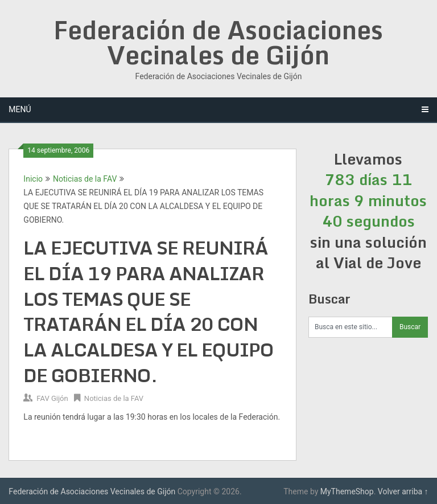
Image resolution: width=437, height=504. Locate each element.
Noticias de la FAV (85, 179)
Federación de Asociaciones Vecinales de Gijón (218, 42)
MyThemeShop (347, 491)
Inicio (33, 179)
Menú (20, 109)
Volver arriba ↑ (403, 491)
